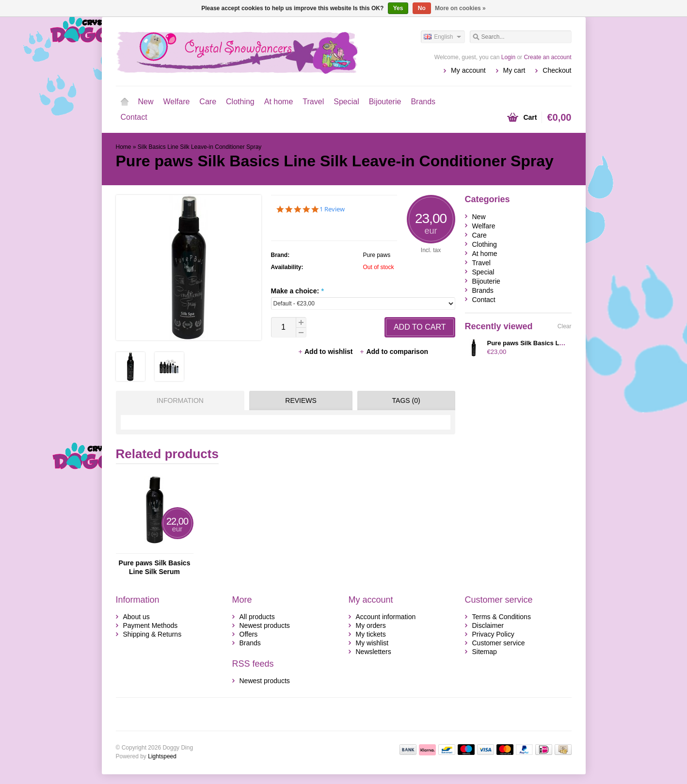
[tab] (178, 400)
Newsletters (374, 652)
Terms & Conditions (502, 617)
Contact (134, 117)
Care (208, 102)
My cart (514, 70)
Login (508, 57)
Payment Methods (151, 625)
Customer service (499, 643)
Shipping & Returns (152, 634)
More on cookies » (460, 8)
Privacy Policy (493, 634)
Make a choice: (297, 291)
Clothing (240, 102)
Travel (313, 102)
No (422, 8)
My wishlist (372, 643)
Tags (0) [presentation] (406, 400)
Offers (249, 634)
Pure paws (377, 255)
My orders (371, 625)
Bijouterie (385, 102)
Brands (423, 102)
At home (279, 102)
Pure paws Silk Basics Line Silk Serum (155, 567)
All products (257, 617)
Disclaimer (488, 625)
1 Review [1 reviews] (332, 209)
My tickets (371, 634)
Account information (386, 617)
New (146, 102)
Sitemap (485, 652)
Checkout (557, 70)
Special (346, 102)
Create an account (547, 57)
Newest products (265, 625)
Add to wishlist (326, 352)
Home (125, 102)
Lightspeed (162, 756)
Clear (565, 326)
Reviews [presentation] (301, 400)
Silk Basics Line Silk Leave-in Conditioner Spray (200, 147)
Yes (398, 8)
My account (468, 70)
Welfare (177, 102)
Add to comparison (394, 352)
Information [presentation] (180, 400)
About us (136, 617)
